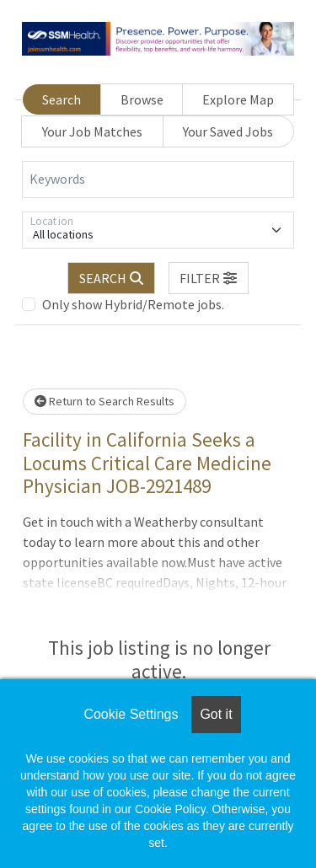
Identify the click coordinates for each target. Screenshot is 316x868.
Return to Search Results (104, 401)
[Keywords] (158, 179)
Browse (142, 99)
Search (62, 99)
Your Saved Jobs (228, 131)
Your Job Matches (92, 131)
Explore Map (238, 99)
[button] (209, 278)
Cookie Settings (131, 714)
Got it (216, 714)
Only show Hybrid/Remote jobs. (133, 304)
